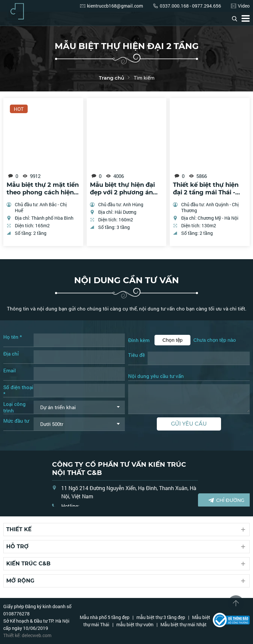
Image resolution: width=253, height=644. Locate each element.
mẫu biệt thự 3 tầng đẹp (161, 617)
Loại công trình (14, 407)
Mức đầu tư (16, 421)
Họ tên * (13, 337)
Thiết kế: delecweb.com (27, 635)
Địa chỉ (11, 354)
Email (10, 370)
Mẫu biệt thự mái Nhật (183, 624)
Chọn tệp (172, 340)
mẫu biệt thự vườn (135, 624)
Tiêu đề (137, 355)
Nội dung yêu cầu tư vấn (156, 376)
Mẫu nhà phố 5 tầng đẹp (105, 617)
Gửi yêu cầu (189, 424)
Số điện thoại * (18, 390)
